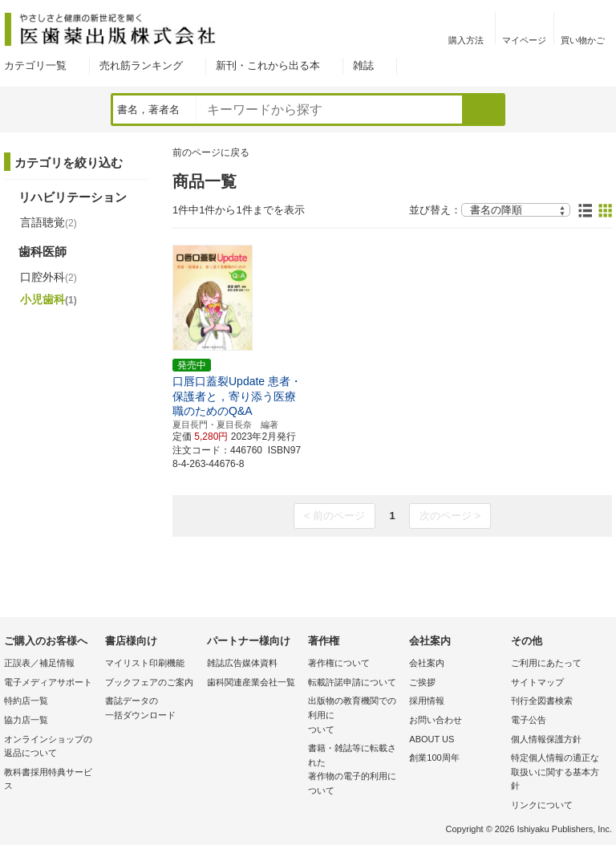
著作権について (339, 663)
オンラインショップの (51, 747)
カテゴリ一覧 (35, 65)
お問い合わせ (436, 720)
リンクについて (542, 805)
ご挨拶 (422, 682)
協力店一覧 (26, 720)
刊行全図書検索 (542, 701)
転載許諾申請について (352, 682)
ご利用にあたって (546, 663)
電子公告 (529, 720)
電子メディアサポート (48, 682)
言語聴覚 (49, 222)
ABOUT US (432, 739)
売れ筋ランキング (141, 65)
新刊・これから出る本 (268, 65)
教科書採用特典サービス (48, 779)
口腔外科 (49, 277)
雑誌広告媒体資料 (242, 663)
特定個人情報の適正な (557, 773)
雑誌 (363, 65)
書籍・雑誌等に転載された (355, 770)
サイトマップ (537, 682)
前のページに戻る (211, 152)
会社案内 (427, 663)
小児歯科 (49, 299)
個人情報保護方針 (546, 739)
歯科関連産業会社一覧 (251, 682)
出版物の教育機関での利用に (355, 716)
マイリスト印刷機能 (145, 663)
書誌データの (152, 709)
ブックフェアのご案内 (149, 682)
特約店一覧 (26, 701)
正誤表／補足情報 (39, 663)
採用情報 (427, 701)
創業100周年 (434, 758)
